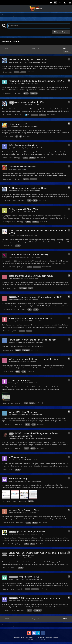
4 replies (20, 523)
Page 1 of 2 (36, 48)
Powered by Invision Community (36, 639)
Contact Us (49, 637)
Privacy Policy (40, 637)
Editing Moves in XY (18, 124)
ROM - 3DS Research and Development (35, 62)
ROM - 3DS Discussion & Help (30, 83)
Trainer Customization (19, 380)
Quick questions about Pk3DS (29, 102)
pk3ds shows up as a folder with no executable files (33, 359)
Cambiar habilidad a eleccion (22, 167)
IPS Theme (17, 637)
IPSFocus (25, 637)
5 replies (22, 501)
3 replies (19, 424)
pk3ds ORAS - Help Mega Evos (23, 412)
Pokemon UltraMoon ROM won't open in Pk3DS (40, 297)
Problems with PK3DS (29, 577)
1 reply (18, 93)
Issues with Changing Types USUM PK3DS (29, 60)
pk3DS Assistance (17, 457)
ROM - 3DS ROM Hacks (31, 212)
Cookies (56, 637)
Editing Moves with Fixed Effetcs (24, 209)
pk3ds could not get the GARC (31, 532)
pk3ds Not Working (18, 479)
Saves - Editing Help (30, 513)
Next (65, 48)
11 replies (19, 115)
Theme (32, 637)
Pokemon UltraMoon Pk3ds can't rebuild (34, 276)
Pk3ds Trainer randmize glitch (23, 145)
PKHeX (24, 169)
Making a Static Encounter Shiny (24, 510)
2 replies (21, 267)
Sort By (67, 51)
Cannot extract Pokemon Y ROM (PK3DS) (28, 255)
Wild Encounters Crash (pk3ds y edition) (28, 188)
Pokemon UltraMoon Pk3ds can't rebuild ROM (30, 318)
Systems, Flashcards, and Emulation (37, 148)
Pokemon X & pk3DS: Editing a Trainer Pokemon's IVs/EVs (36, 81)
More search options (61, 32)
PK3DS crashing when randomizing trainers (39, 598)
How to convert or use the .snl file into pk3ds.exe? (32, 340)
